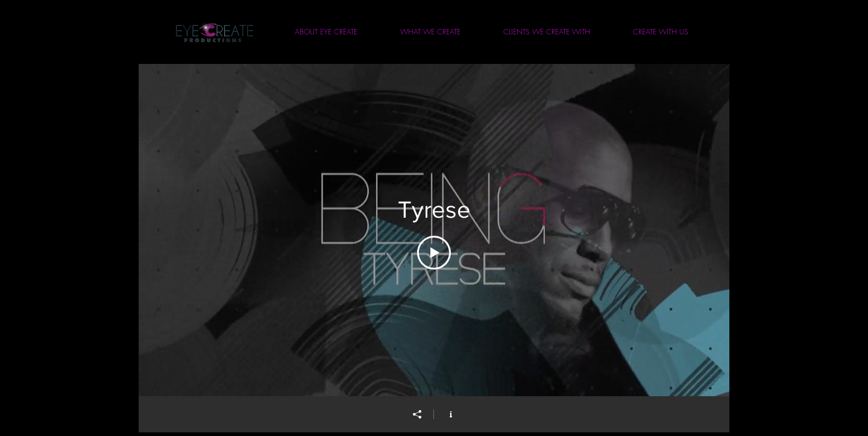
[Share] (417, 414)
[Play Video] (434, 253)
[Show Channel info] (451, 414)
